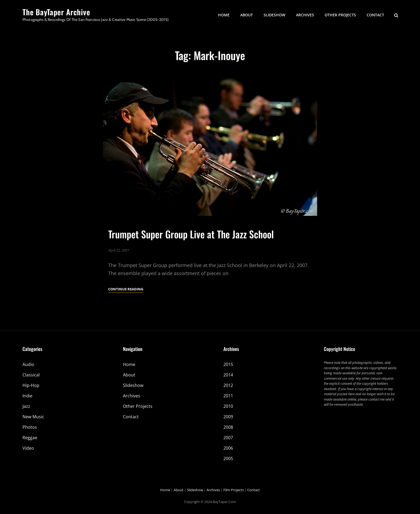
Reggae (30, 438)
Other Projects (340, 15)
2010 (228, 406)
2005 (228, 458)
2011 (228, 396)
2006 (228, 448)
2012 (228, 385)
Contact (375, 15)
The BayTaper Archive (56, 12)
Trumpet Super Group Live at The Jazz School (191, 234)
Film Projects (234, 490)
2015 (228, 364)
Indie (27, 396)
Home (224, 15)
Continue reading (126, 289)
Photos (30, 427)
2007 (228, 438)
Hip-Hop (31, 385)
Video (28, 448)
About (247, 15)
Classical (31, 375)
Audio (28, 364)
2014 (228, 375)
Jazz (26, 406)
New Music (33, 417)
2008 (228, 427)
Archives (305, 15)
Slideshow (274, 15)
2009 (228, 417)
